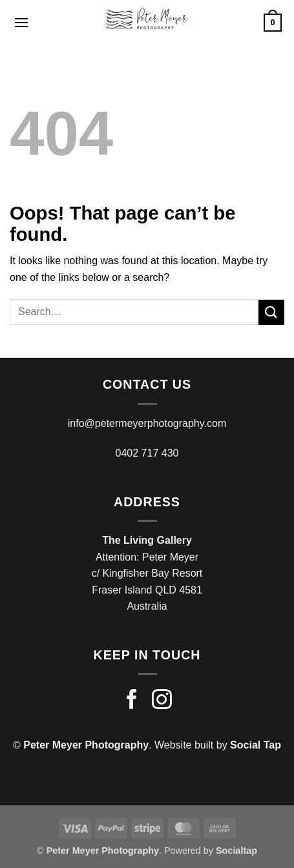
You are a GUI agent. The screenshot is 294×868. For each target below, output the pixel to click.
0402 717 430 (147, 453)
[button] (21, 22)
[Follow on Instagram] (162, 701)
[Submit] (271, 312)
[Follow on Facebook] (132, 701)
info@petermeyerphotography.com (147, 423)
